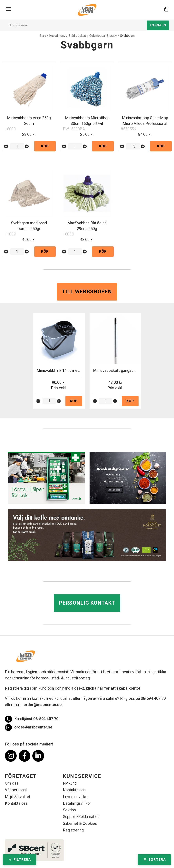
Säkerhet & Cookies (80, 824)
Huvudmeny (57, 36)
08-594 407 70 (32, 719)
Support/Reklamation (81, 817)
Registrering (73, 830)
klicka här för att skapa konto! (113, 688)
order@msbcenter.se (43, 705)
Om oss (12, 783)
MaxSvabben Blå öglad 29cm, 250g (87, 226)
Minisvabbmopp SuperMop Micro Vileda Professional (145, 121)
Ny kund (70, 783)
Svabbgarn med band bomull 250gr (29, 226)
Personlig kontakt (87, 603)
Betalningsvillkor (77, 803)
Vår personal (16, 790)
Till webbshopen (87, 292)
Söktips (69, 810)
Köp (45, 146)
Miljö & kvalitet (18, 797)
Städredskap (77, 36)
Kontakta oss (16, 803)
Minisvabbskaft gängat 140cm (119, 371)
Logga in (158, 25)
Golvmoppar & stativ (103, 36)
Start (43, 36)
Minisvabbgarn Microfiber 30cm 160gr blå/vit (87, 121)
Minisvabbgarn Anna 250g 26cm (29, 121)
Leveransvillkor (76, 797)
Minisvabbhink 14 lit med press (64, 371)
